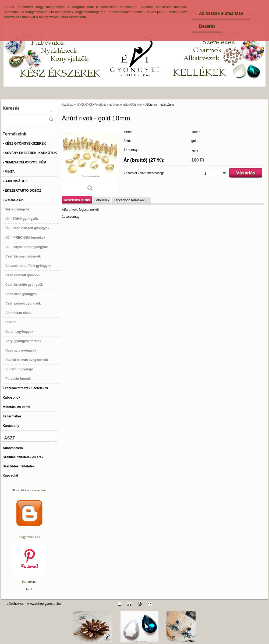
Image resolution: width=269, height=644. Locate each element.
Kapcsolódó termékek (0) (131, 200)
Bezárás (207, 26)
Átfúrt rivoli (136, 105)
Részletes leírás (77, 200)
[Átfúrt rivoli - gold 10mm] (90, 161)
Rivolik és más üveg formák (111, 105)
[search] (51, 119)
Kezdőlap (68, 105)
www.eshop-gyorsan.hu (44, 604)
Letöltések (102, 200)
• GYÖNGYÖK (84, 105)
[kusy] (212, 173)
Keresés (11, 108)
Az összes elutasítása (221, 13)
